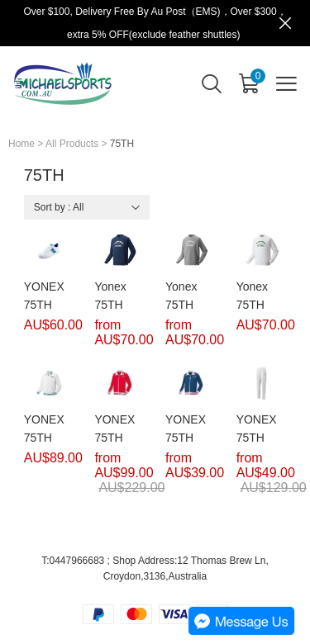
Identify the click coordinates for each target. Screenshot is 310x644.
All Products (72, 144)
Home (21, 144)
